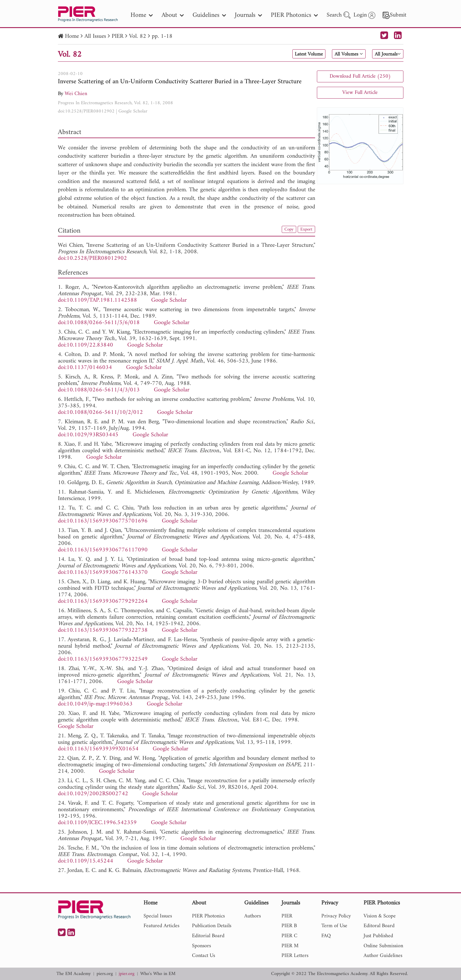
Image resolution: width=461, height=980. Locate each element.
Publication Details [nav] (212, 926)
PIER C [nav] (289, 936)
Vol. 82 (138, 36)
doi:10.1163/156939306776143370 (103, 573)
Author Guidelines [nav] (383, 956)
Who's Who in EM (158, 974)
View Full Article (360, 93)
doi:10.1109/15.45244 (85, 861)
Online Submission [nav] (383, 946)
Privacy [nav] (330, 903)
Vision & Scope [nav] (380, 916)
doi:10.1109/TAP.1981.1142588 (97, 300)
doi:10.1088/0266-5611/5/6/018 (99, 323)
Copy (286, 230)
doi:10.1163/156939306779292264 (103, 601)
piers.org (105, 974)
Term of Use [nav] (334, 926)
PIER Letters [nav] (295, 956)
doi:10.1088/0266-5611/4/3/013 (99, 390)
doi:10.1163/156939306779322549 (103, 659)
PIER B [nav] (289, 926)
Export (305, 230)
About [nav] (173, 15)
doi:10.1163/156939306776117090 (103, 550)
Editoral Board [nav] (379, 926)
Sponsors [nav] (201, 946)
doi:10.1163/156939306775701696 (103, 521)
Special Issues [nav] (158, 916)
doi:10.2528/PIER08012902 (86, 111)
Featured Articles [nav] (161, 926)
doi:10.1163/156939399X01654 (98, 749)
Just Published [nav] (378, 936)
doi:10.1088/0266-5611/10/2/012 (100, 413)
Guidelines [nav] (209, 15)
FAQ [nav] (326, 936)
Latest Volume (294, 54)
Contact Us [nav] (203, 956)
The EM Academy (74, 974)
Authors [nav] (253, 916)
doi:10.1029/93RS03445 (88, 435)
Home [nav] (142, 15)
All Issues (95, 36)
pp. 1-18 (162, 36)
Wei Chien (76, 94)
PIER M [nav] (290, 946)
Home (72, 36)
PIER (118, 36)
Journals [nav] (248, 15)
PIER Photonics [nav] (294, 15)
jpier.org (127, 974)
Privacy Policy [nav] (336, 916)
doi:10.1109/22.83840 (85, 345)
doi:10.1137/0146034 (85, 368)
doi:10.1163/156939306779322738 (103, 630)
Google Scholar (133, 111)
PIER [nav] (287, 916)
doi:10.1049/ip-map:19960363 (95, 704)
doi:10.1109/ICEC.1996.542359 (97, 823)
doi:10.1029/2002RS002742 (93, 794)
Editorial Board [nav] (208, 936)
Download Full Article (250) (360, 76)
